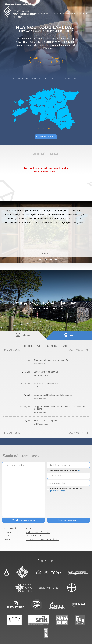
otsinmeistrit (57, 59)
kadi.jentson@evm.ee (38, 532)
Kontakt (84, 14)
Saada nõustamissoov (46, 137)
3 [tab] (51, 260)
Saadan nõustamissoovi (68, 520)
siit (79, 470)
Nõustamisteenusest (69, 14)
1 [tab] (40, 260)
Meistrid (45, 14)
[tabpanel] (46, 232)
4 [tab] (56, 260)
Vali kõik (41, 129)
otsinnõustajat (35, 59)
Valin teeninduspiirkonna (24, 520)
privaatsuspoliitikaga (58, 491)
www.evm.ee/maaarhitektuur (42, 539)
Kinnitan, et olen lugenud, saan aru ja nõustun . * (65, 490)
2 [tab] (46, 260)
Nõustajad (34, 14)
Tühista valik (50, 129)
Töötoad (54, 14)
